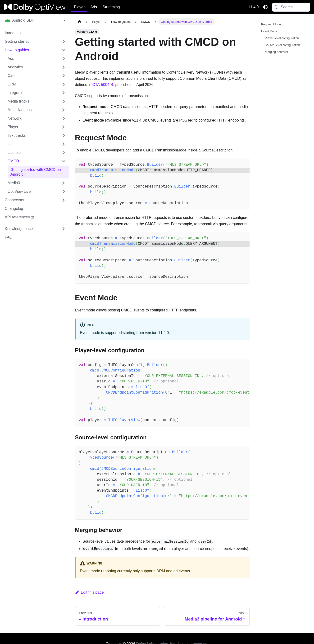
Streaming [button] (111, 7)
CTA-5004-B (103, 85)
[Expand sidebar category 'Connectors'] (64, 200)
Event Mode (269, 31)
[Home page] (79, 22)
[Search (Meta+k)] (291, 7)
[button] (37, 59)
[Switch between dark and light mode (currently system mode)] (265, 7)
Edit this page (89, 592)
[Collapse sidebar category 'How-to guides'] (64, 50)
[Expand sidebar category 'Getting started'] (64, 42)
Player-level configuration (282, 38)
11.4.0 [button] (253, 7)
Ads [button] (94, 7)
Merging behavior (277, 52)
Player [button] (79, 7)
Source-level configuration (282, 45)
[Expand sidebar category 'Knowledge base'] (64, 229)
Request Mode (271, 24)
